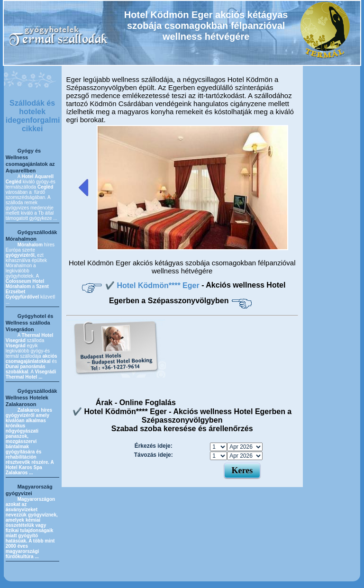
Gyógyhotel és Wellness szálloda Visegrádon (30, 323)
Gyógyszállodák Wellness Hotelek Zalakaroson (32, 398)
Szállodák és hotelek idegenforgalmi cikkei (33, 116)
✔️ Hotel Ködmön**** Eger (153, 285)
